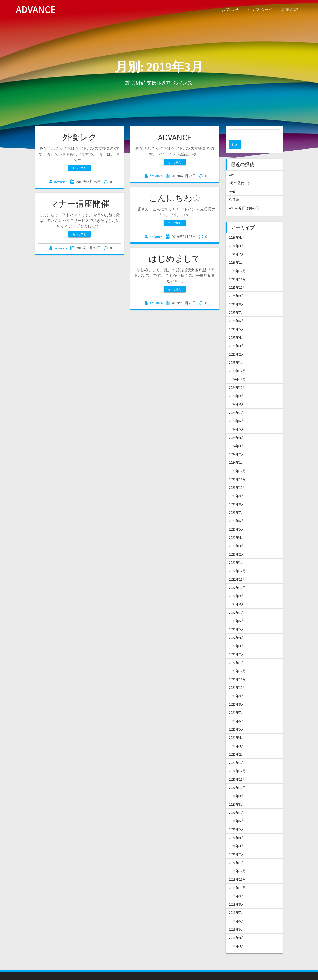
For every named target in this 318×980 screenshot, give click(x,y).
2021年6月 (236, 712)
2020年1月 (236, 854)
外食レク (80, 137)
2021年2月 (236, 745)
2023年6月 (236, 512)
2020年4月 (236, 829)
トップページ (260, 10)
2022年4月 (236, 629)
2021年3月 (236, 737)
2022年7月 (236, 604)
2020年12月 (237, 762)
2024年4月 (236, 429)
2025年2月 (236, 345)
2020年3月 (236, 837)
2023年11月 (237, 470)
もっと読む (79, 168)
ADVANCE (36, 10)
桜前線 (234, 191)
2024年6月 (236, 412)
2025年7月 (236, 304)
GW (231, 166)
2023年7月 (236, 504)
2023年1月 (236, 554)
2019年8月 (236, 895)
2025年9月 (236, 287)
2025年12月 (237, 262)
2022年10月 (237, 579)
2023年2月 (236, 545)
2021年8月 (236, 695)
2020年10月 (237, 779)
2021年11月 (237, 670)
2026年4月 (236, 228)
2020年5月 (236, 820)
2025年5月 (236, 320)
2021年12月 (237, 662)
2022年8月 (236, 595)
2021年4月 (236, 729)
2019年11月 (237, 870)
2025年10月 (237, 279)
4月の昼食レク (240, 174)
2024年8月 (236, 395)
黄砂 (232, 182)
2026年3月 (236, 237)
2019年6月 (236, 912)
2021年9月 (236, 687)
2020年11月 (237, 770)
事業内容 (290, 10)
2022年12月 (237, 562)
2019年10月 (237, 879)
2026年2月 (236, 245)
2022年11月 (237, 570)
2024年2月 (236, 445)
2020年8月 (236, 795)
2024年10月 (237, 379)
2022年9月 (236, 587)
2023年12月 (237, 462)
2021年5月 (236, 720)
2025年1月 (236, 354)
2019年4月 (236, 929)
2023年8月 (236, 495)
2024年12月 (237, 362)
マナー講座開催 (80, 204)
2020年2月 (236, 845)
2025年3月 (236, 337)
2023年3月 (236, 537)
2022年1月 (236, 654)
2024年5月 (236, 420)
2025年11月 (237, 270)
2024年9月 (236, 387)
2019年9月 (236, 887)
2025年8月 (236, 295)
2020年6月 (236, 812)
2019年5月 (236, 920)
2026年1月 (236, 253)
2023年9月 (236, 487)
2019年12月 (237, 862)
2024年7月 (236, 404)
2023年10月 (237, 479)
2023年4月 (236, 529)
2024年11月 (237, 370)
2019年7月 (236, 904)
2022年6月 (236, 612)
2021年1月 (236, 754)
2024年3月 (236, 437)
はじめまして (175, 259)
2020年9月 (236, 787)
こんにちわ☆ (175, 198)
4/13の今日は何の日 (244, 199)
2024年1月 (236, 454)
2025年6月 (236, 312)
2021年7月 (236, 704)
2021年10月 (237, 679)
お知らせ (230, 10)
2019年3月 (236, 937)
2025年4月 (236, 329)
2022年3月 (236, 637)
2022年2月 (236, 645)
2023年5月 (236, 520)
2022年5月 (236, 620)
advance (61, 182)
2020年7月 (236, 804)
